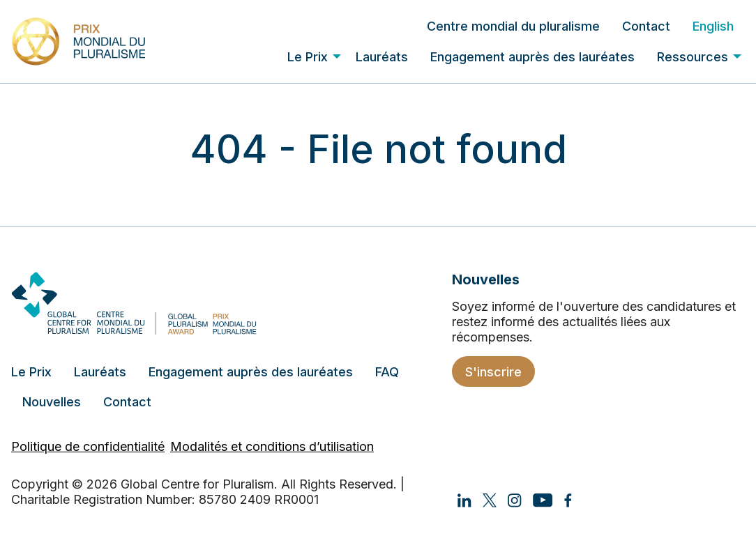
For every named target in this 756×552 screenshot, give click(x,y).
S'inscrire (493, 372)
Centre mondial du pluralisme (513, 26)
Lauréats (382, 57)
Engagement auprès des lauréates (532, 57)
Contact (646, 26)
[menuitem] (513, 26)
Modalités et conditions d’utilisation (272, 446)
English (713, 26)
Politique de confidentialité (88, 446)
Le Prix (308, 57)
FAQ (387, 372)
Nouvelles (52, 402)
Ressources (693, 57)
